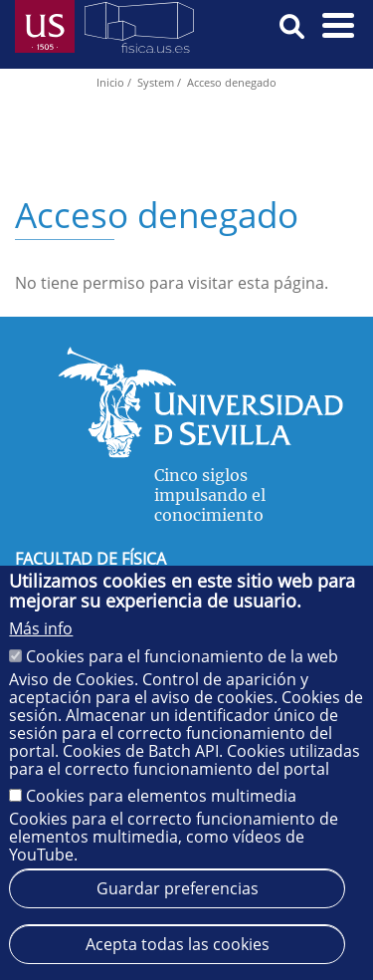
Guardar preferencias (178, 888)
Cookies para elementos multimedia (161, 796)
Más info (41, 628)
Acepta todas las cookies (178, 944)
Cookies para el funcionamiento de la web (182, 656)
